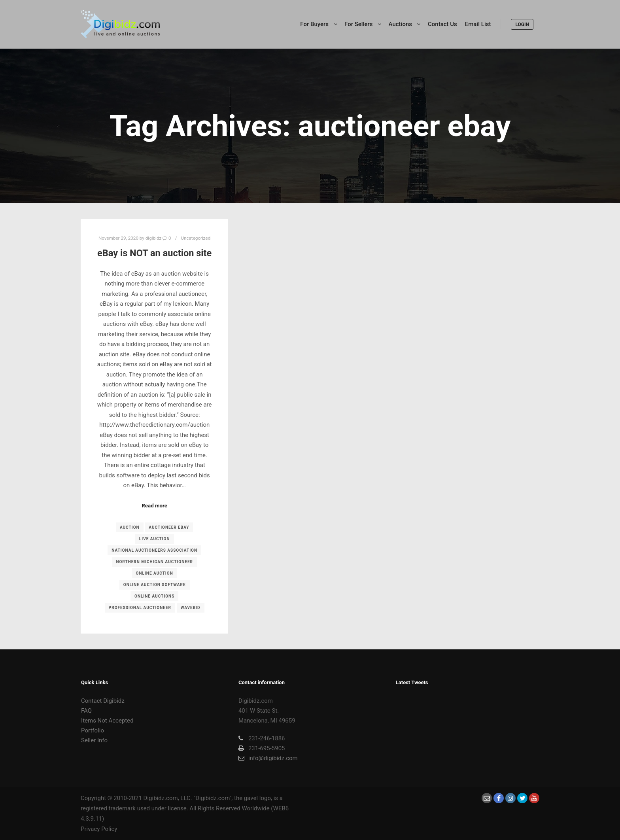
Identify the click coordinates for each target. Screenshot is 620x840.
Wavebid (191, 608)
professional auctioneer (140, 608)
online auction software (155, 585)
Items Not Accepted (107, 721)
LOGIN (522, 25)
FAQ (86, 711)
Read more (154, 506)
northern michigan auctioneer (154, 562)
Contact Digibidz (103, 701)
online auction (155, 573)
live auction (155, 539)
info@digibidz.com (268, 758)
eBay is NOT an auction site (154, 253)
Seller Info (94, 740)
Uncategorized (196, 238)
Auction (130, 527)
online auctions (154, 596)
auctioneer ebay (169, 527)
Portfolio (93, 730)
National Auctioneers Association (154, 550)
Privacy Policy (99, 829)
